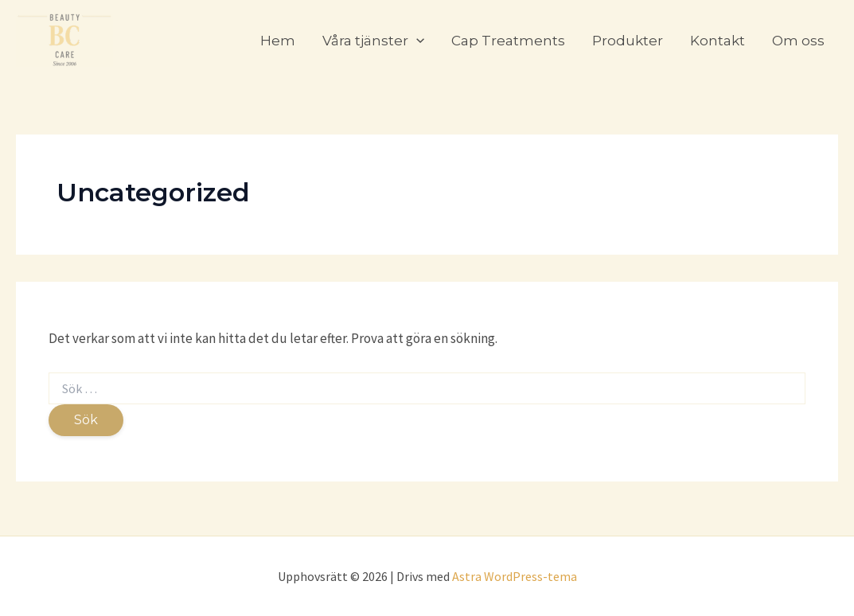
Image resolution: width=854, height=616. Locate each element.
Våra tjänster (373, 41)
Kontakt (718, 41)
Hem (278, 41)
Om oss (798, 41)
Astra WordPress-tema (515, 576)
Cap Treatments (508, 41)
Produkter (628, 41)
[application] (416, 41)
